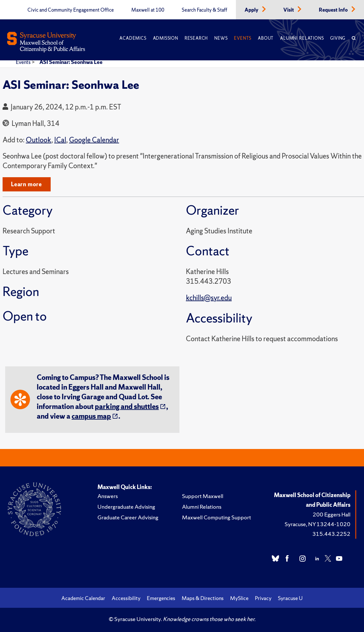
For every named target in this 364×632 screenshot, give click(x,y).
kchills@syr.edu (209, 298)
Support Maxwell (203, 496)
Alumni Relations (302, 38)
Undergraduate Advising (126, 507)
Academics (133, 38)
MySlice (239, 598)
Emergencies (161, 598)
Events (243, 38)
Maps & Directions (203, 598)
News (221, 38)
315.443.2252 (331, 534)
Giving (338, 38)
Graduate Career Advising (128, 517)
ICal (60, 140)
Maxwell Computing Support (217, 517)
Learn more (26, 184)
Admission (166, 38)
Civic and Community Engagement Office (71, 10)
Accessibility (126, 598)
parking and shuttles (127, 407)
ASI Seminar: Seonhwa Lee (71, 62)
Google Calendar (94, 140)
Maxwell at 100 (148, 10)
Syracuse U (290, 598)
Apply (252, 10)
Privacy (263, 598)
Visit (289, 10)
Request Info (334, 10)
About (266, 38)
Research (196, 38)
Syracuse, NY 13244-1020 (318, 524)
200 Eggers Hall (332, 514)
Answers (108, 496)
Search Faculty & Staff (204, 10)
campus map (91, 416)
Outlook (39, 140)
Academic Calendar (83, 598)
